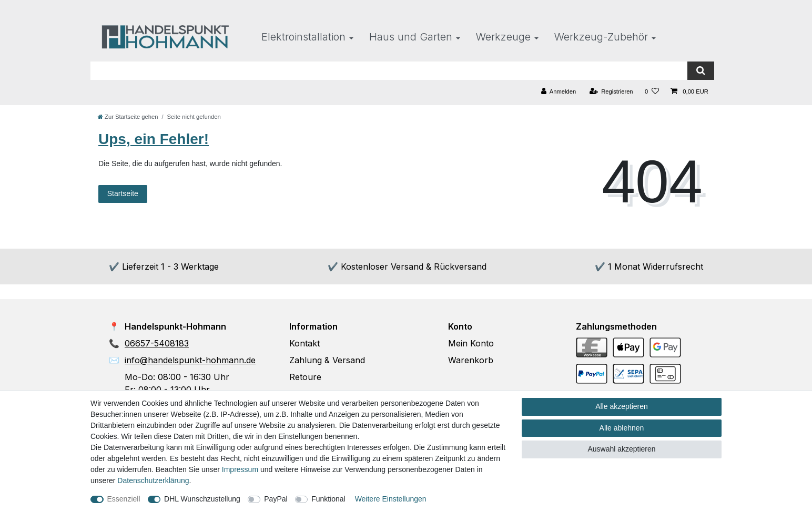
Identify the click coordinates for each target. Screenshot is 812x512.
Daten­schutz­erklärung (153, 480)
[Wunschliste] (652, 92)
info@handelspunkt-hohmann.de (190, 360)
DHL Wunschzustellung (202, 499)
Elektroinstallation (303, 37)
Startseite (123, 193)
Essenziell (124, 499)
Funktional (328, 499)
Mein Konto (471, 343)
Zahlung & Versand (327, 360)
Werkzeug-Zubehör (601, 37)
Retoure (305, 377)
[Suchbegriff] (389, 71)
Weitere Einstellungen (391, 499)
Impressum (240, 469)
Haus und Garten (411, 37)
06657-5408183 (157, 343)
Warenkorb (471, 360)
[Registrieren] (611, 92)
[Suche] (701, 71)
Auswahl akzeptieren (621, 449)
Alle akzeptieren (622, 406)
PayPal (276, 499)
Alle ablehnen (622, 428)
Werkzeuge (503, 37)
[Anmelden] (559, 92)
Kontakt (304, 343)
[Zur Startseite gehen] (128, 117)
